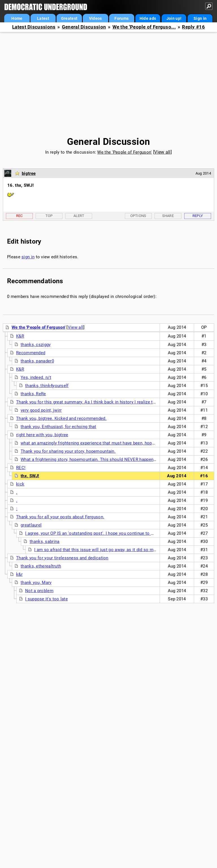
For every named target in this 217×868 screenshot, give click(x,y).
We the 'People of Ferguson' (124, 152)
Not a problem (39, 591)
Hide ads (148, 18)
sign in (28, 257)
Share (168, 216)
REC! (21, 468)
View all (162, 152)
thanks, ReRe (33, 394)
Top (49, 216)
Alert (79, 216)
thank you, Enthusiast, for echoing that (58, 427)
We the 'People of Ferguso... (144, 27)
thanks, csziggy (36, 345)
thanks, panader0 (37, 361)
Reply (198, 216)
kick (20, 484)
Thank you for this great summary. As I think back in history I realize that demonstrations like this (112, 402)
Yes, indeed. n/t (36, 377)
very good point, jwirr (41, 410)
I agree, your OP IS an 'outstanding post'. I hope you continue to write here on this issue (111, 533)
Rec (19, 216)
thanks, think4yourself (47, 386)
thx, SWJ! (30, 476)
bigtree (29, 173)
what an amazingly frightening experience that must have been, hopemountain (97, 443)
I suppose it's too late (46, 599)
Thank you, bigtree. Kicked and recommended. (61, 418)
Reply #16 (193, 27)
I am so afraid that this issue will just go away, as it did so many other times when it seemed (125, 550)
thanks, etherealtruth (41, 566)
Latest (43, 18)
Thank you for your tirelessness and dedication (62, 558)
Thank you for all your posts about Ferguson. (60, 517)
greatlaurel (31, 525)
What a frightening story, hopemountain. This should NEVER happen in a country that (104, 459)
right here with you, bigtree (42, 435)
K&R (20, 336)
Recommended (31, 353)
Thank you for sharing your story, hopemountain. (68, 451)
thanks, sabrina (45, 542)
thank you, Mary (36, 583)
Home (17, 18)
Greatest (69, 18)
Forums (121, 18)
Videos (96, 18)
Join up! (174, 18)
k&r (19, 574)
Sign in (200, 18)
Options (138, 216)
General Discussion (84, 27)
